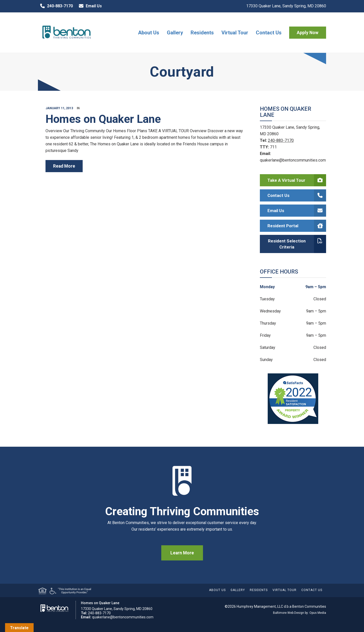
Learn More (182, 553)
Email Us (89, 6)
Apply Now (308, 33)
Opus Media (318, 613)
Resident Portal (297, 226)
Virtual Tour (235, 33)
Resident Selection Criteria (297, 244)
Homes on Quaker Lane (103, 119)
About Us (149, 33)
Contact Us (269, 33)
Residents (202, 33)
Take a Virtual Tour (297, 180)
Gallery (175, 33)
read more (64, 166)
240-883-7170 (55, 6)
